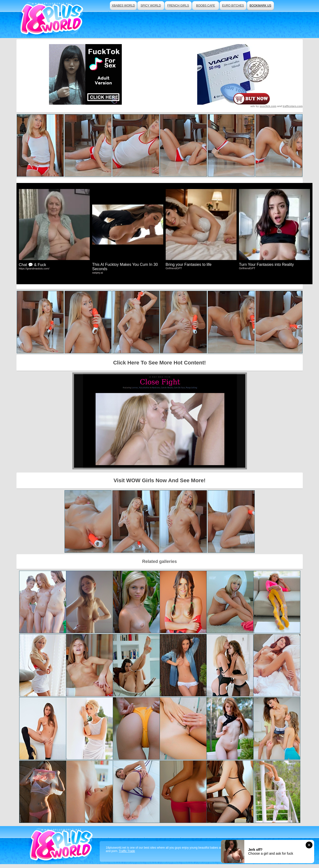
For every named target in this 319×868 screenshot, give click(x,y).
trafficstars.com (293, 106)
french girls (178, 6)
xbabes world (123, 6)
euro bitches (233, 6)
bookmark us (260, 6)
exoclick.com (268, 106)
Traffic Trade (127, 851)
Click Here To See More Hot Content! (159, 363)
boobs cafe (205, 6)
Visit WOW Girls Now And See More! (159, 480)
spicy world (151, 6)
